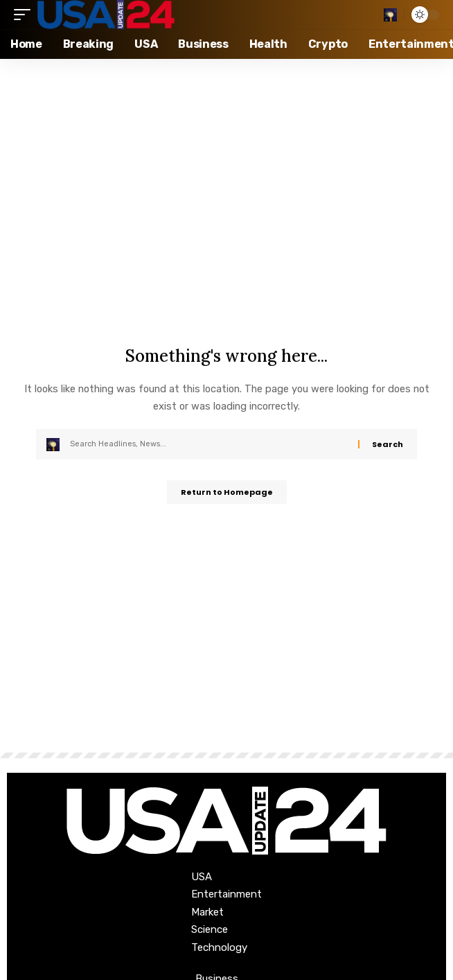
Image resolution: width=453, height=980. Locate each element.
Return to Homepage (227, 492)
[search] (390, 15)
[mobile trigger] (26, 15)
